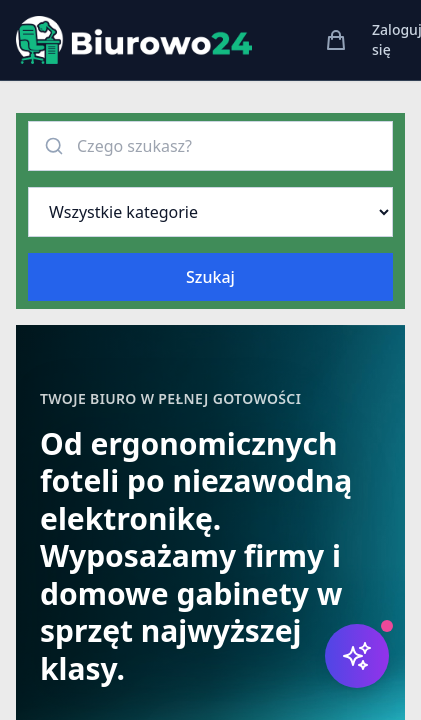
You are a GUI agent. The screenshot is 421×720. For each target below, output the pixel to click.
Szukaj (210, 277)
